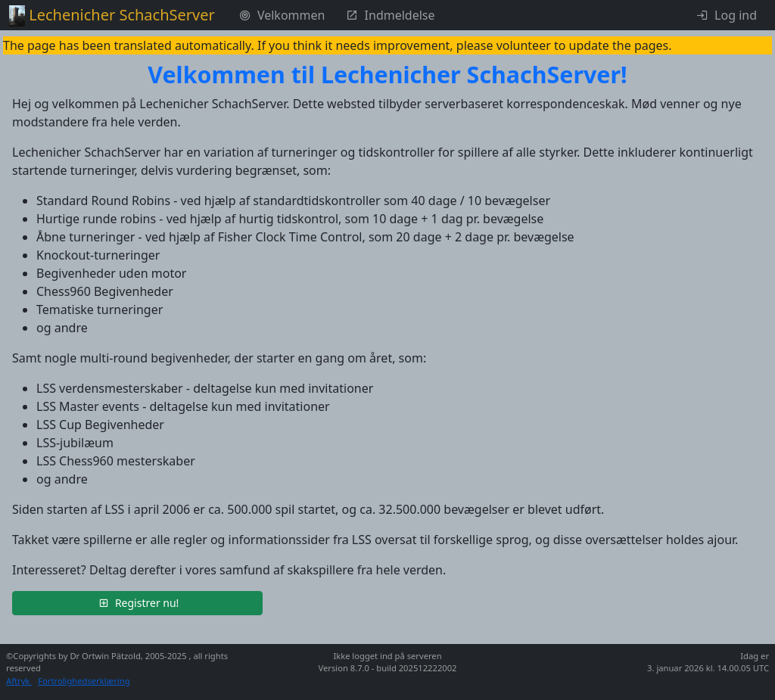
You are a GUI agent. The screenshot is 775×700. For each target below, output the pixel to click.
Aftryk (19, 681)
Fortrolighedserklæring (84, 681)
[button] (137, 603)
